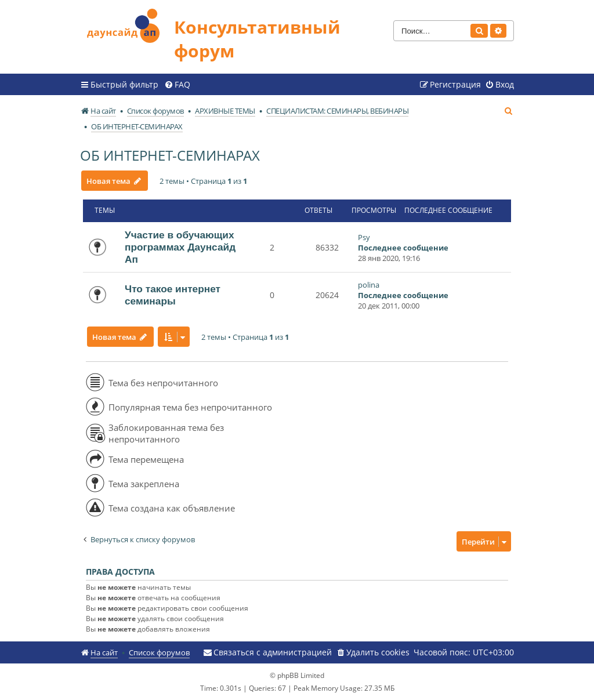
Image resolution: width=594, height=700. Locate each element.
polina (369, 285)
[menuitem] (177, 85)
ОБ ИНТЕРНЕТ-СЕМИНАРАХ (170, 155)
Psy (364, 237)
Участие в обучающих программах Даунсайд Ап (180, 247)
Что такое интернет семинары (173, 295)
